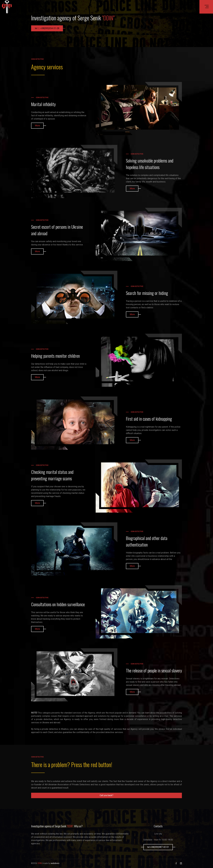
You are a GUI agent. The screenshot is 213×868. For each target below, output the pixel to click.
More (37, 126)
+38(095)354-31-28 (50, 28)
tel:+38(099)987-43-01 (158, 847)
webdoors (55, 863)
